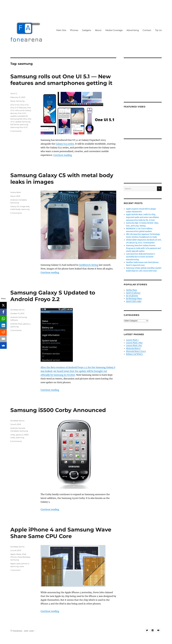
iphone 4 (25, 564)
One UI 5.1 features (18, 108)
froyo (20, 324)
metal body (15, 209)
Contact (147, 30)
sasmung (24, 124)
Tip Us (158, 30)
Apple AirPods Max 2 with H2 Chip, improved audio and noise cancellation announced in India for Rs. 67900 (143, 217)
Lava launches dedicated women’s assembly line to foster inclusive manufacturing (141, 257)
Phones (74, 30)
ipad (18, 564)
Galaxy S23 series (65, 144)
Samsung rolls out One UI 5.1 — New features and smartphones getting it (61, 80)
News (13, 101)
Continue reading (63, 155)
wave (22, 566)
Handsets (22, 200)
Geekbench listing (89, 265)
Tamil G (14, 93)
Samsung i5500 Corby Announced (58, 410)
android (14, 324)
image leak (25, 206)
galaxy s (27, 324)
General (22, 428)
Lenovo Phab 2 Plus (134, 343)
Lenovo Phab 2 (132, 340)
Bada (19, 554)
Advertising (133, 30)
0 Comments (16, 213)
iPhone (14, 557)
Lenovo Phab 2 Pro (134, 346)
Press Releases (24, 557)
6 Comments (16, 441)
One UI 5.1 (24, 105)
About (98, 30)
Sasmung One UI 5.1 (19, 127)
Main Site (61, 30)
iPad (24, 554)
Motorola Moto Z (133, 348)
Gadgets (87, 30)
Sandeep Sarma (17, 310)
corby (13, 435)
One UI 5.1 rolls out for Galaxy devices (21, 110)
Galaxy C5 (15, 206)
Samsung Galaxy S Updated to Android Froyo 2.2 (53, 296)
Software (14, 320)
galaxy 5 (20, 435)
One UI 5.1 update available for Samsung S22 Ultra (19, 116)
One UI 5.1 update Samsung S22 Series (21, 122)
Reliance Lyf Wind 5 (134, 354)
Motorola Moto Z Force (136, 351)
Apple (13, 554)
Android (14, 200)
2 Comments (16, 131)
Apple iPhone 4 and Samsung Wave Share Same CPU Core (61, 533)
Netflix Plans (132, 290)
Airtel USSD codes (134, 301)
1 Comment (15, 570)
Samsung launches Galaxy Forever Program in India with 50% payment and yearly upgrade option (143, 248)
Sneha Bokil (16, 192)
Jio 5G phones (132, 296)
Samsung (20, 101)
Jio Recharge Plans (134, 299)
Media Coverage (114, 30)
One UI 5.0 (15, 105)
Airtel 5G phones (133, 293)
